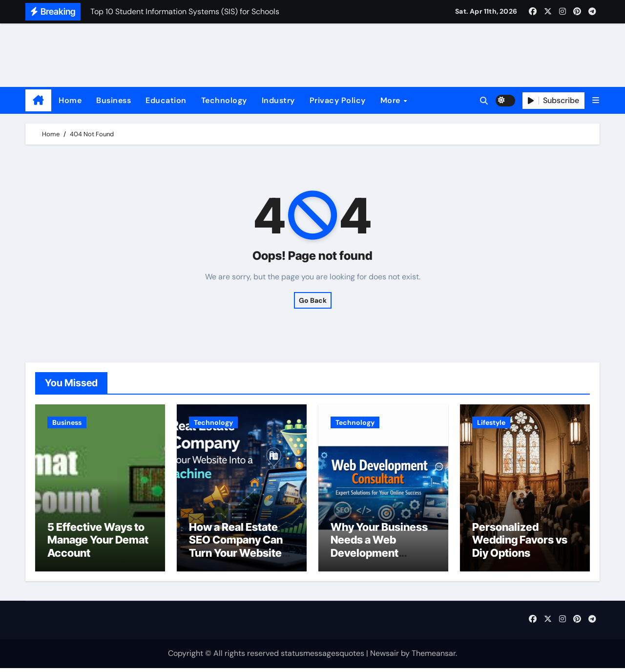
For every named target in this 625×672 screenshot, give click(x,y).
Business (114, 100)
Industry (278, 100)
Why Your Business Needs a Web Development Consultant (379, 550)
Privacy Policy (338, 100)
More (392, 100)
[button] (596, 100)
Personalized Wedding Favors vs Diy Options (520, 544)
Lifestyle (491, 422)
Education (166, 100)
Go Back (313, 300)
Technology (224, 100)
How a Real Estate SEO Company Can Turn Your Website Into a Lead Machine (239, 550)
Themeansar (434, 658)
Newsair (385, 658)
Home (70, 100)
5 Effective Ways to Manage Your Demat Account (98, 544)
